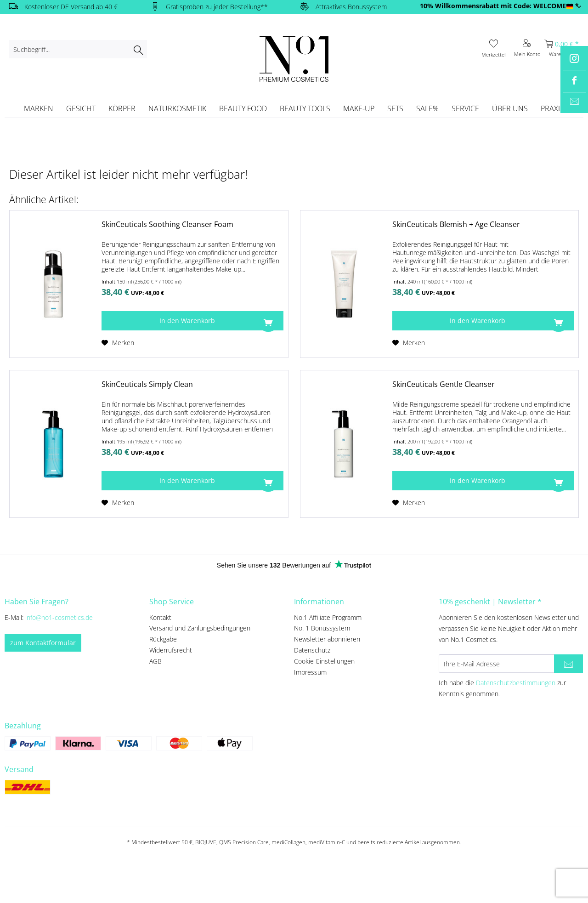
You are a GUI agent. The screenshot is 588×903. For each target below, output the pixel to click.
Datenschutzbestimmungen (516, 683)
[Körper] (122, 108)
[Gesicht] (81, 108)
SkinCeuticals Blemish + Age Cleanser (456, 224)
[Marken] (39, 108)
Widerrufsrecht (171, 650)
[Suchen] (138, 49)
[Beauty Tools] (305, 108)
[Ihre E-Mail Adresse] (497, 664)
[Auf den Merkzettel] (118, 343)
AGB (155, 661)
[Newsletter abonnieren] (568, 664)
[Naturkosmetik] (177, 108)
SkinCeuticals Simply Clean (147, 384)
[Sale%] (427, 108)
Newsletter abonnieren (327, 639)
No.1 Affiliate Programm (328, 617)
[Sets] (395, 108)
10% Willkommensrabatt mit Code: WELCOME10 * (499, 6)
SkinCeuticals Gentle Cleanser (444, 384)
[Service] (465, 108)
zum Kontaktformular (43, 643)
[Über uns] (510, 108)
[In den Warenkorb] (192, 321)
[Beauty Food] (243, 108)
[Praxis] (552, 108)
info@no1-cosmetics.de (59, 617)
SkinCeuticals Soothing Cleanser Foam (167, 224)
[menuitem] (78, 49)
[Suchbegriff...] (78, 49)
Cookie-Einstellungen (324, 661)
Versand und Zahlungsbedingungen (200, 628)
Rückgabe (163, 639)
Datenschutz (312, 650)
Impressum (310, 672)
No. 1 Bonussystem (322, 628)
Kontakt (160, 617)
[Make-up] (359, 108)
